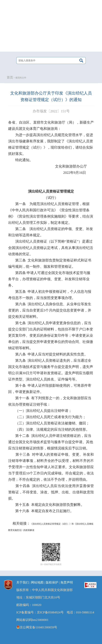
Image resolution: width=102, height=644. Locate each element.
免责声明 (67, 582)
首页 (10, 77)
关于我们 (23, 582)
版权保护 (52, 582)
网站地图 (37, 582)
